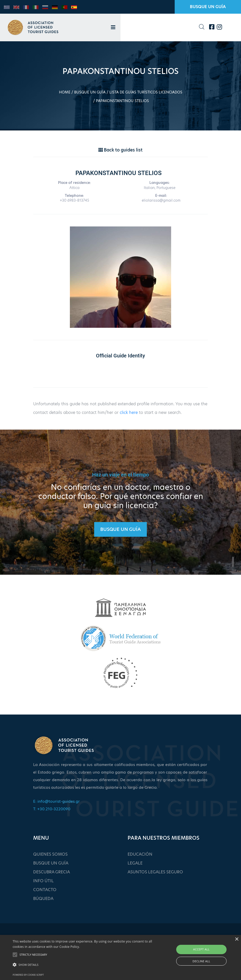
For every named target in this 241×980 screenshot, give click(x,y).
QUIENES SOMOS (50, 854)
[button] (83, 965)
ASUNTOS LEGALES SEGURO (155, 872)
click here (129, 412)
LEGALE (135, 863)
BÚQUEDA (43, 899)
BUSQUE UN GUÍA (208, 7)
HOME (65, 92)
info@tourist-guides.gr (59, 801)
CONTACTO (45, 890)
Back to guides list (120, 150)
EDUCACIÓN (140, 854)
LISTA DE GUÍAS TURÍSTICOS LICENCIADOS (146, 92)
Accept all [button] (201, 949)
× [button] (237, 939)
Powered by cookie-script (28, 975)
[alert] (120, 957)
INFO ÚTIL (43, 881)
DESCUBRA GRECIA (52, 872)
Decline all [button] (202, 961)
